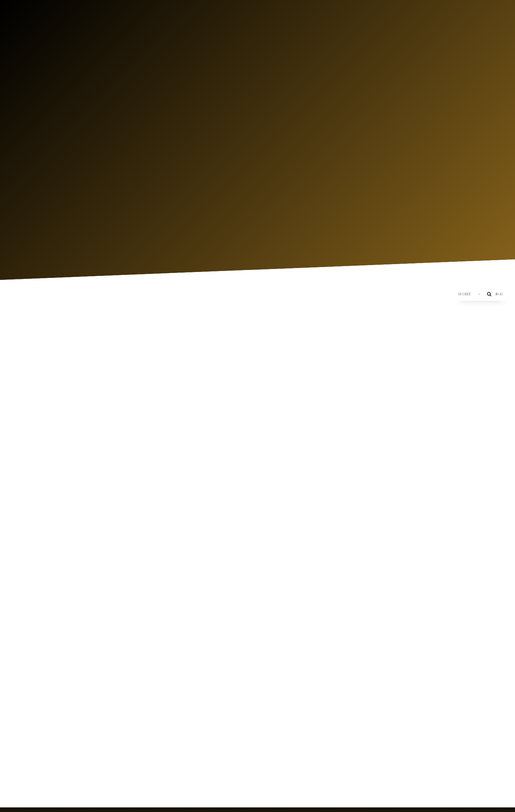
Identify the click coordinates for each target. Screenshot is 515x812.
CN (440, 39)
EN (427, 39)
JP (415, 39)
